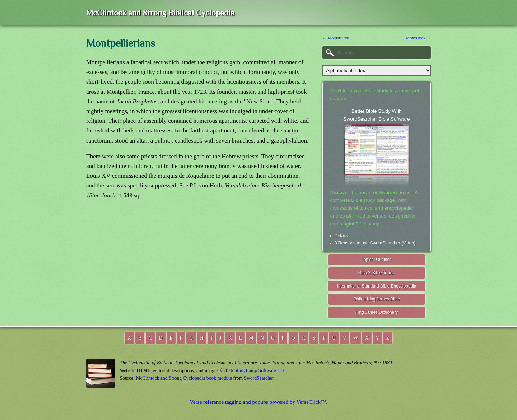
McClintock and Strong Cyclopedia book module (184, 378)
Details (341, 236)
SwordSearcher (258, 378)
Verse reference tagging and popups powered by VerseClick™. (258, 402)
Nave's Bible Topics (377, 273)
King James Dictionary (377, 312)
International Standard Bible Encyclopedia (377, 286)
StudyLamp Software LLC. (261, 371)
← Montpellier (336, 38)
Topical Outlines (377, 260)
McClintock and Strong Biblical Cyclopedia (160, 13)
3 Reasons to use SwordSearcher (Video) (375, 243)
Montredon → (418, 38)
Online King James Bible (377, 299)
